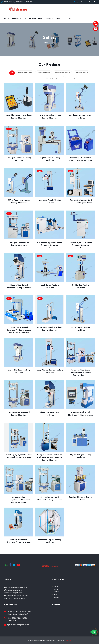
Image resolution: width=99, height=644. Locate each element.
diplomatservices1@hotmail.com (18, 625)
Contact (68, 18)
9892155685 (12, 618)
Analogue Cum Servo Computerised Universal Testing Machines (81, 373)
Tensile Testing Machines (81, 73)
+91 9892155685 (9, 2)
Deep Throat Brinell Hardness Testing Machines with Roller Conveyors (19, 330)
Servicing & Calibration (33, 18)
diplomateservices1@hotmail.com (87, 2)
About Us (16, 18)
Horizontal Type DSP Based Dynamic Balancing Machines (50, 245)
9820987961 (29, 2)
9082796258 (19, 2)
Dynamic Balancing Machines (62, 73)
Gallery (59, 18)
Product (48, 18)
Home (7, 18)
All (12, 73)
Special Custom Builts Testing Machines (34, 78)
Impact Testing (71, 78)
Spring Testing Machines (56, 78)
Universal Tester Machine (43, 73)
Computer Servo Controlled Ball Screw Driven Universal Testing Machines (50, 457)
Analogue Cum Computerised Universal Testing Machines (19, 500)
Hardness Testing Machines (25, 73)
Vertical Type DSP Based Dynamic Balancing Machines (81, 245)
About (56, 589)
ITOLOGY (68, 640)
